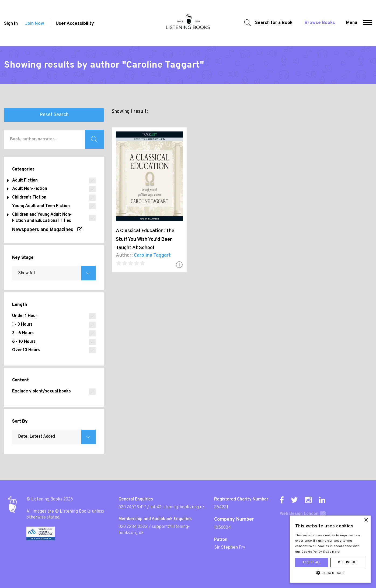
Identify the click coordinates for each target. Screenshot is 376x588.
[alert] (330, 549)
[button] (368, 23)
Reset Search (54, 115)
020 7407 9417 (132, 507)
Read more (332, 552)
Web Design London (299, 514)
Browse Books (320, 23)
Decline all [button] (348, 562)
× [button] (366, 520)
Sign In (11, 24)
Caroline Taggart (152, 255)
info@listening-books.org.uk (177, 507)
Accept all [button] (311, 562)
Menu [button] (352, 23)
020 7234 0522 (133, 527)
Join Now (35, 24)
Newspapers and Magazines (47, 230)
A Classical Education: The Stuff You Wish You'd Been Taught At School (145, 239)
